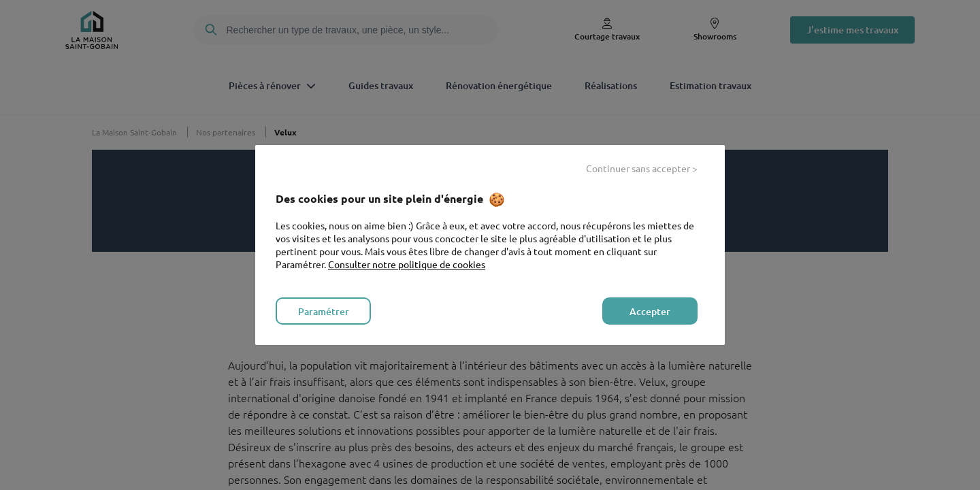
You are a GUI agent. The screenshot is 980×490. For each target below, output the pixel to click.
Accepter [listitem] (650, 311)
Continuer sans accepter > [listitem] (642, 168)
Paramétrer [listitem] (324, 311)
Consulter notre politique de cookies (407, 264)
